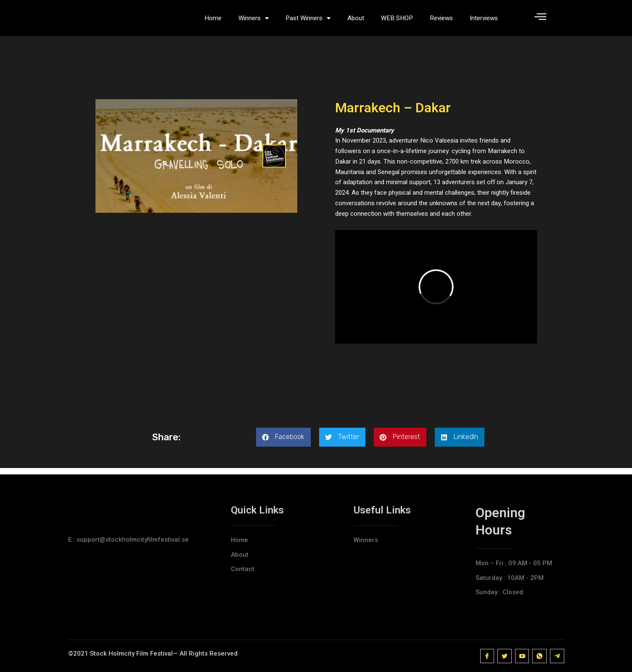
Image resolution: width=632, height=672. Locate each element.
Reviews (441, 21)
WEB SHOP (397, 21)
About (356, 21)
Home (213, 21)
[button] (283, 443)
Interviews (484, 21)
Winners (254, 21)
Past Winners (308, 21)
